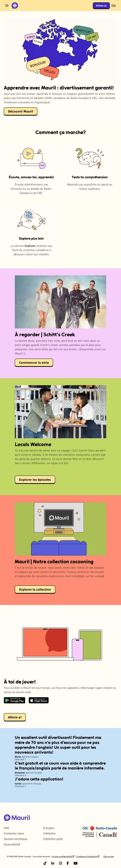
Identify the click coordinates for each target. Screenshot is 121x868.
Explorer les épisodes (35, 480)
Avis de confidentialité (62, 856)
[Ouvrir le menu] (7, 5)
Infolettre (49, 833)
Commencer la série (34, 362)
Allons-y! (101, 5)
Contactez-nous (14, 833)
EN (114, 5)
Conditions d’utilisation (87, 856)
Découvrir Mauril (21, 111)
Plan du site (109, 856)
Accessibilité (12, 844)
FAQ (6, 828)
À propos (49, 828)
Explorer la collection (35, 589)
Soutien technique (16, 839)
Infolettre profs (53, 839)
